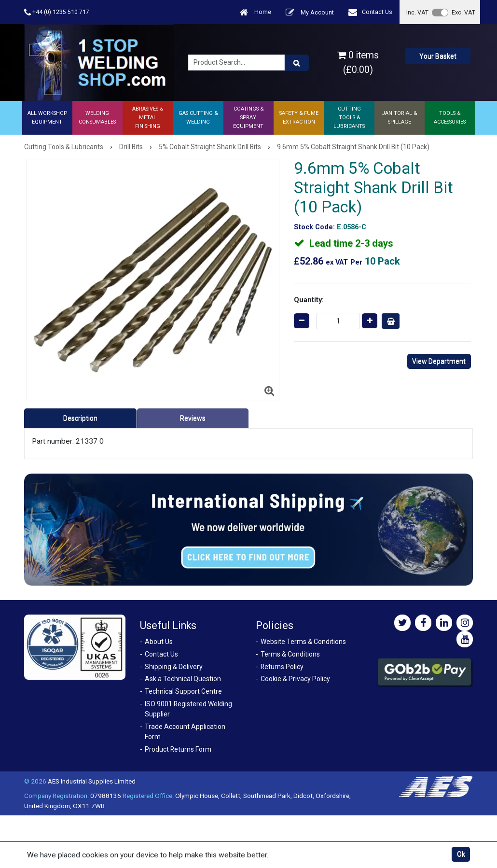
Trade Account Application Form (185, 732)
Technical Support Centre (183, 691)
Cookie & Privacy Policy (295, 679)
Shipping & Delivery (174, 667)
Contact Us (370, 12)
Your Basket (438, 56)
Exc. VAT (463, 12)
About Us (159, 642)
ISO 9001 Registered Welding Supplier (188, 709)
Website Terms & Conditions (303, 642)
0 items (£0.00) (358, 62)
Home (255, 12)
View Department (439, 361)
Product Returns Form (178, 749)
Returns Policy (282, 667)
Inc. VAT (417, 12)
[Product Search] (297, 63)
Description (80, 418)
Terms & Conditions (290, 654)
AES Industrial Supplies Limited (92, 781)
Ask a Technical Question (183, 679)
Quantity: (309, 300)
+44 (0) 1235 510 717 (57, 12)
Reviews (193, 418)
